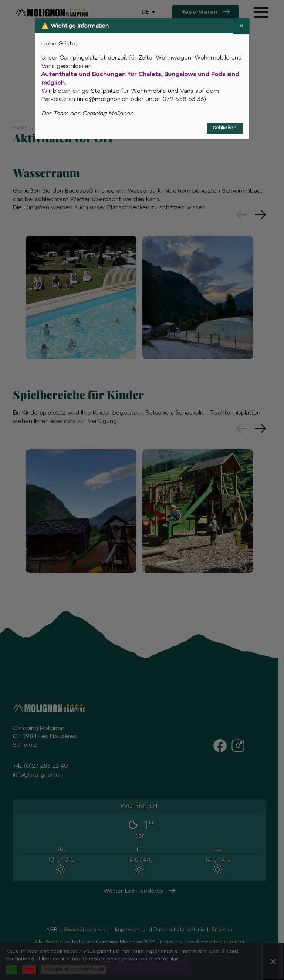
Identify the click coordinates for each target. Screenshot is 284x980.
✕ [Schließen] (241, 26)
